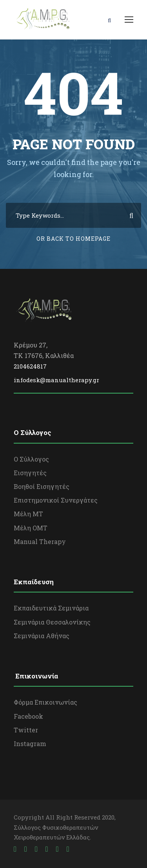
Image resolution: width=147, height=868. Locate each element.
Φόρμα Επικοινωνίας (45, 702)
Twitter (26, 730)
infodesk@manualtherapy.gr (56, 380)
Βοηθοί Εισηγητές (42, 486)
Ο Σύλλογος (31, 459)
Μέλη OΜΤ (31, 528)
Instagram (30, 744)
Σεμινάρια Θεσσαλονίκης (52, 622)
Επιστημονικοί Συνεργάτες (56, 500)
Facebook (28, 716)
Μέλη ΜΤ (28, 514)
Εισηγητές (30, 473)
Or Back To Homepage (73, 239)
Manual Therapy (40, 541)
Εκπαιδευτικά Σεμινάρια (51, 608)
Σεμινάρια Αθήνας (42, 636)
